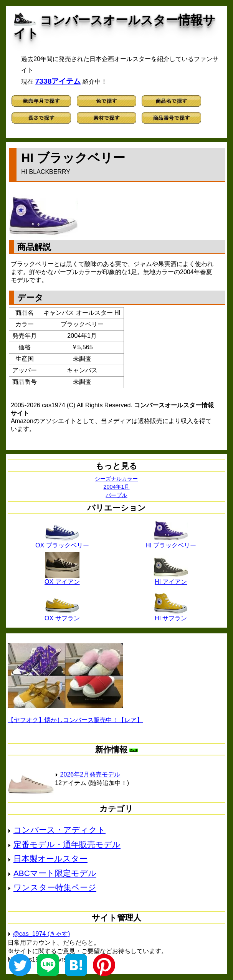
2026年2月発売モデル (88, 774)
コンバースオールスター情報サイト (114, 27)
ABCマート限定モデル (55, 873)
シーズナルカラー (116, 479)
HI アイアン (171, 579)
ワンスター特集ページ (55, 887)
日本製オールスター (50, 859)
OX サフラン (62, 615)
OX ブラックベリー (62, 542)
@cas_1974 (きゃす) (42, 934)
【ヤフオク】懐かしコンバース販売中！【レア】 (75, 720)
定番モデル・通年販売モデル (67, 844)
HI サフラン (171, 615)
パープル (116, 495)
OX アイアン (62, 579)
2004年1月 (116, 487)
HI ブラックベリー (171, 542)
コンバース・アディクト (59, 830)
